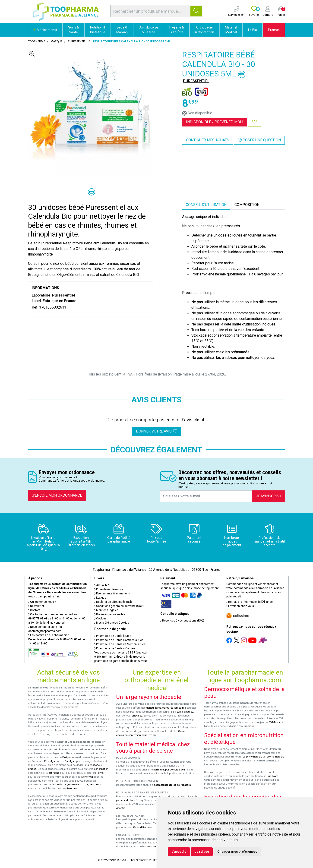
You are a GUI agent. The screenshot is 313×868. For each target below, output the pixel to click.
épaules (189, 712)
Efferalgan (50, 761)
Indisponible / (215, 122)
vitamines (71, 788)
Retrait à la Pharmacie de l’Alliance (250, 602)
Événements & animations (112, 593)
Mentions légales (106, 610)
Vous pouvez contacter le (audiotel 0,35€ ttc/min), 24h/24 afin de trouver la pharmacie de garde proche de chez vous (121, 657)
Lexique (100, 598)
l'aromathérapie (275, 757)
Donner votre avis (157, 431)
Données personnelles (110, 614)
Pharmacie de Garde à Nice (113, 636)
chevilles (137, 716)
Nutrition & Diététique (98, 30)
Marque (57, 41)
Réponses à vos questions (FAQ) (182, 621)
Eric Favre (273, 776)
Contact (34, 610)
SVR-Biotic (275, 722)
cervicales (177, 712)
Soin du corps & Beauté (149, 30)
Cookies (100, 619)
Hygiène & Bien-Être (177, 30)
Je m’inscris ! (269, 496)
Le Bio (253, 30)
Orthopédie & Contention (205, 30)
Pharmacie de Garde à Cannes (115, 648)
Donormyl (87, 777)
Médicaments (45, 30)
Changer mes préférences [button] (237, 852)
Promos (274, 30)
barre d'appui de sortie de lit (170, 770)
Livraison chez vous (240, 606)
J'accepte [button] (179, 852)
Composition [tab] (247, 205)
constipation (101, 769)
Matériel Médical (231, 30)
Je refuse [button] (202, 852)
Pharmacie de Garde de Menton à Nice (120, 644)
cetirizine (54, 773)
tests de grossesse (68, 784)
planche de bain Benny (130, 800)
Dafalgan (70, 761)
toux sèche (93, 765)
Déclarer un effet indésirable (113, 602)
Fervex (100, 773)
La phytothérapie (252, 757)
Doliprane (68, 757)
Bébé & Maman (122, 30)
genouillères (154, 708)
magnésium (91, 784)
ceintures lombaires (174, 708)
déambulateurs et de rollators (172, 785)
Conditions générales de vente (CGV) (119, 606)
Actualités (102, 585)
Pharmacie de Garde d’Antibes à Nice (119, 640)
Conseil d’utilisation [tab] (206, 205)
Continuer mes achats (208, 140)
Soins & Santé (74, 30)
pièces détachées (142, 827)
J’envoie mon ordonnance (57, 495)
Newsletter (36, 606)
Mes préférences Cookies (112, 623)
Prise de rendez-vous (109, 589)
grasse (32, 769)
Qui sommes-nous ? (42, 602)
